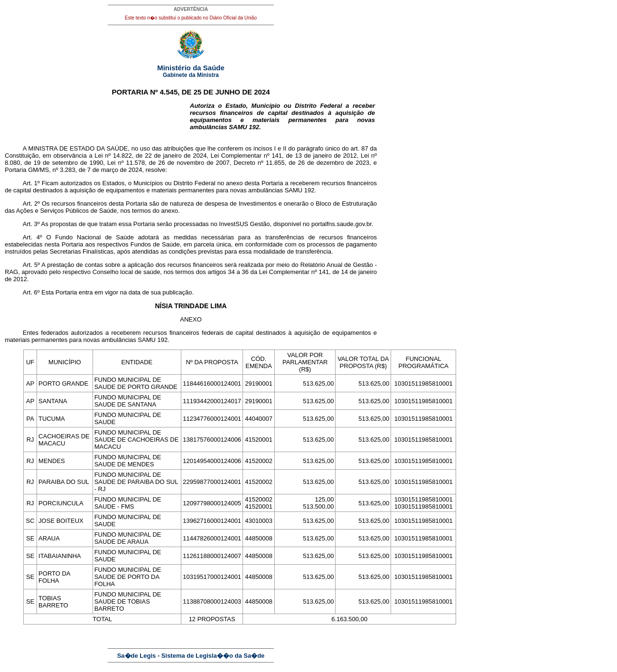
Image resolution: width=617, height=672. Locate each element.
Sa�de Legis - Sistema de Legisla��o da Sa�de (191, 656)
